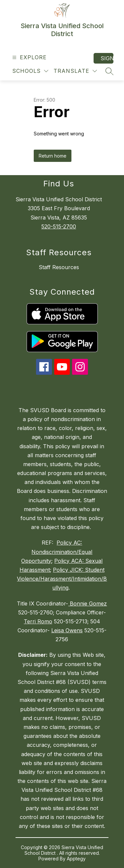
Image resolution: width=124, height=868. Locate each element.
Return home (53, 156)
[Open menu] (29, 57)
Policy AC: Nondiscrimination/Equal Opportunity (57, 552)
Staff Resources (59, 267)
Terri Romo (38, 621)
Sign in (107, 58)
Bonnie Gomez (87, 603)
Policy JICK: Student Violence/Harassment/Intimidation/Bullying (62, 579)
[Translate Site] (75, 71)
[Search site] (109, 71)
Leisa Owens (67, 630)
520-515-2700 (59, 226)
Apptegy (76, 859)
